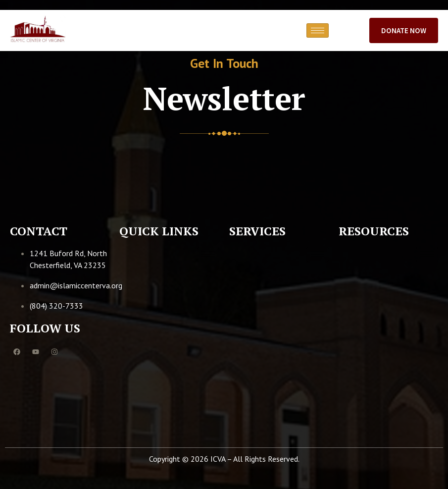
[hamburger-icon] (318, 30)
